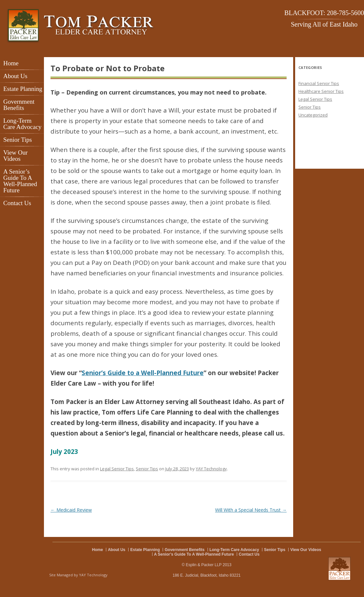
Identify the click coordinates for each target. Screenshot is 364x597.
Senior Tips (18, 140)
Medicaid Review (71, 510)
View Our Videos (15, 156)
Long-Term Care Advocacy (22, 124)
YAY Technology (211, 469)
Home (11, 63)
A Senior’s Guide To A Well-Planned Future (20, 181)
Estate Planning (23, 89)
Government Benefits (19, 105)
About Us (15, 76)
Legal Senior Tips (117, 469)
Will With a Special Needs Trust (251, 510)
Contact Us (17, 203)
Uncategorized (313, 115)
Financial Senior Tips (319, 83)
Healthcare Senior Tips (321, 91)
